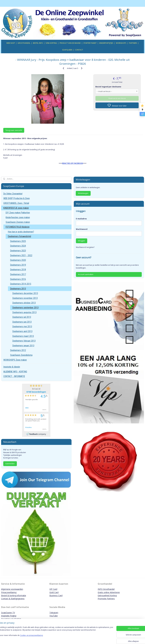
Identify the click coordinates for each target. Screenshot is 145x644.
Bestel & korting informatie (14, 595)
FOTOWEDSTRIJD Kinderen (18, 227)
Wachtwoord (82, 229)
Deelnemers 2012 (18, 350)
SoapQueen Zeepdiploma (21, 355)
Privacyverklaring (9, 592)
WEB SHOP (11, 43)
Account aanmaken (86, 274)
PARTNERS (133, 43)
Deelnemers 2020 (18, 260)
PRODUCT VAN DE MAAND (70, 43)
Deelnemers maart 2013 (23, 336)
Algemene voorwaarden (12, 589)
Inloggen (81, 241)
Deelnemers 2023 (18, 251)
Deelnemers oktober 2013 (24, 303)
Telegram (54, 613)
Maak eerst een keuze (117, 98)
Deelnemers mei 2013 (22, 327)
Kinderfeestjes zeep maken (18, 217)
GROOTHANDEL (24, 43)
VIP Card (53, 589)
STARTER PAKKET (90, 43)
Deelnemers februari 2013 (24, 341)
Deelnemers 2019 (18, 265)
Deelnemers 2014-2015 (21, 284)
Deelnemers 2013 (18, 289)
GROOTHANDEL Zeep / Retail (16, 203)
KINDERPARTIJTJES (106, 43)
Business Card (56, 595)
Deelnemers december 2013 (25, 293)
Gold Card (54, 592)
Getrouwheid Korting (107, 595)
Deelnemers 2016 (18, 279)
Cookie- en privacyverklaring (40, 638)
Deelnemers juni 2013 (22, 322)
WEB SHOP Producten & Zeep (17, 198)
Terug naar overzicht (14, 130)
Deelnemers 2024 (18, 246)
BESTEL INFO (38, 43)
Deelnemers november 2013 (25, 298)
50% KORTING (51, 43)
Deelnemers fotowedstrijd (19, 236)
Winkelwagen (83, 193)
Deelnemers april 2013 (22, 331)
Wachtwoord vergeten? (85, 247)
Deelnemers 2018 (18, 270)
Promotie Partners (106, 599)
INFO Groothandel (106, 589)
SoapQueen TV (8, 613)
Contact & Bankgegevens (13, 599)
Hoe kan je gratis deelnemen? (21, 232)
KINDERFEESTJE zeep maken (16, 208)
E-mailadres (81, 219)
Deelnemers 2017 (18, 274)
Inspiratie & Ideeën (12, 367)
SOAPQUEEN (67, 50)
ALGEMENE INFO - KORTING (15, 372)
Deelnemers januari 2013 (23, 346)
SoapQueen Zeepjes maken (18, 222)
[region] (54, 634)
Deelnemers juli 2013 (22, 317)
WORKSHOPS (121, 43)
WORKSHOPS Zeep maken (15, 360)
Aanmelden (10, 464)
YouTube (54, 616)
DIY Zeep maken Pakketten (18, 213)
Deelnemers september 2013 (25, 308)
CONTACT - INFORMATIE (14, 376)
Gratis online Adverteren (109, 592)
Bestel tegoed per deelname (108, 87)
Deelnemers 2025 (18, 241)
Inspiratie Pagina (9, 616)
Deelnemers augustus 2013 (24, 312)
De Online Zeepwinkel (13, 194)
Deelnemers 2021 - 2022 (21, 255)
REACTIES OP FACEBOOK (73, 163)
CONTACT (79, 50)
